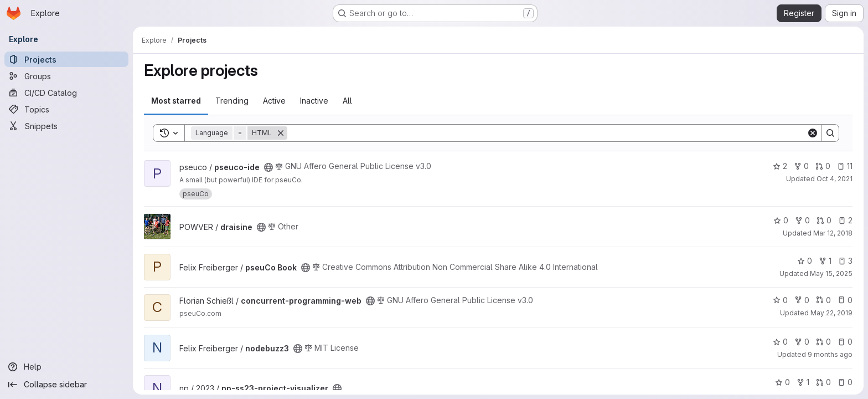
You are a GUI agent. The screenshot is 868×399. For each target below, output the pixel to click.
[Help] (66, 367)
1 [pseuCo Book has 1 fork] (825, 261)
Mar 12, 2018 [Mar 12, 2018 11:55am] (833, 233)
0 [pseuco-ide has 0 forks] (801, 166)
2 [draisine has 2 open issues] (845, 220)
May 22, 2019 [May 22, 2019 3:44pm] (831, 313)
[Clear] (813, 133)
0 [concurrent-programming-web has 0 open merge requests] (823, 300)
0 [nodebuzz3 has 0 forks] (802, 342)
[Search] (547, 133)
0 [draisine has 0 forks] (802, 220)
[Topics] (66, 109)
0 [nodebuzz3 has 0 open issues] (845, 342)
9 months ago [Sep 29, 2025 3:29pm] (830, 354)
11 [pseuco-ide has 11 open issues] (845, 166)
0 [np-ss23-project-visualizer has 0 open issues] (845, 382)
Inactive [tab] (314, 101)
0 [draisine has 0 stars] (781, 220)
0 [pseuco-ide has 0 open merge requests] (823, 166)
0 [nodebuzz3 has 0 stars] (780, 342)
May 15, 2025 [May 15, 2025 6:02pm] (831, 273)
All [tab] (347, 101)
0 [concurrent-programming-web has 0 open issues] (845, 300)
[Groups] (66, 76)
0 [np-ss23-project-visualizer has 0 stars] (782, 382)
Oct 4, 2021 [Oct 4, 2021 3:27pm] (835, 179)
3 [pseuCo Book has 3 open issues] (845, 261)
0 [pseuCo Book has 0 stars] (805, 261)
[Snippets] (66, 126)
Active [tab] (274, 101)
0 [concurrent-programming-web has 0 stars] (780, 300)
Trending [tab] (232, 101)
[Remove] (281, 133)
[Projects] (66, 59)
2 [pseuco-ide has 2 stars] (780, 166)
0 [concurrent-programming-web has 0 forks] (802, 300)
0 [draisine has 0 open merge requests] (824, 220)
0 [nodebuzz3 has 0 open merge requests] (823, 342)
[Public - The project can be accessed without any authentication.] (268, 167)
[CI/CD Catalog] (66, 93)
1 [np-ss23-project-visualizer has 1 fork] (803, 382)
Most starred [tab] (176, 101)
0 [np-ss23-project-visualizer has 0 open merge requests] (823, 382)
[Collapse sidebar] (66, 385)
